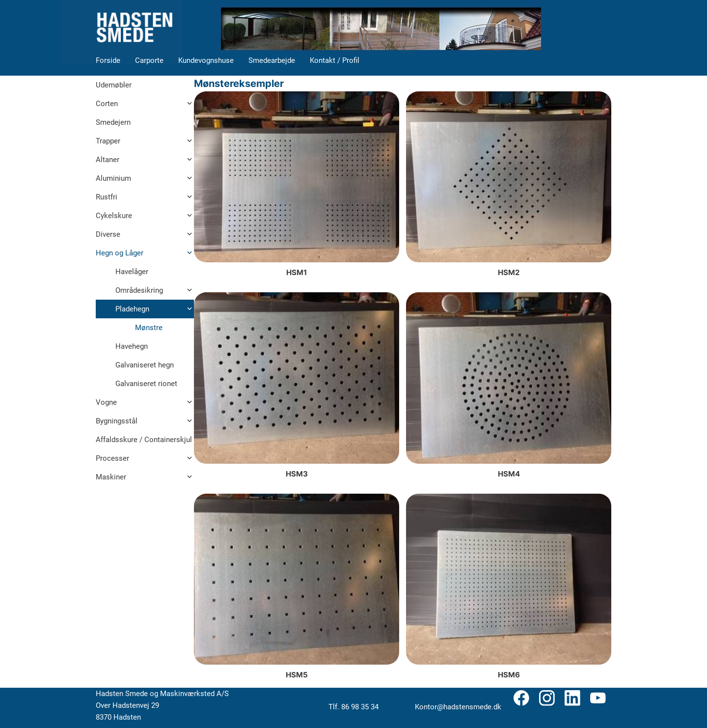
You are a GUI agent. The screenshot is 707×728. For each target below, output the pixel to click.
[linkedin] (572, 698)
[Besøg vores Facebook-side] (521, 698)
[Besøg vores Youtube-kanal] (598, 698)
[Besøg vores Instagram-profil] (547, 698)
